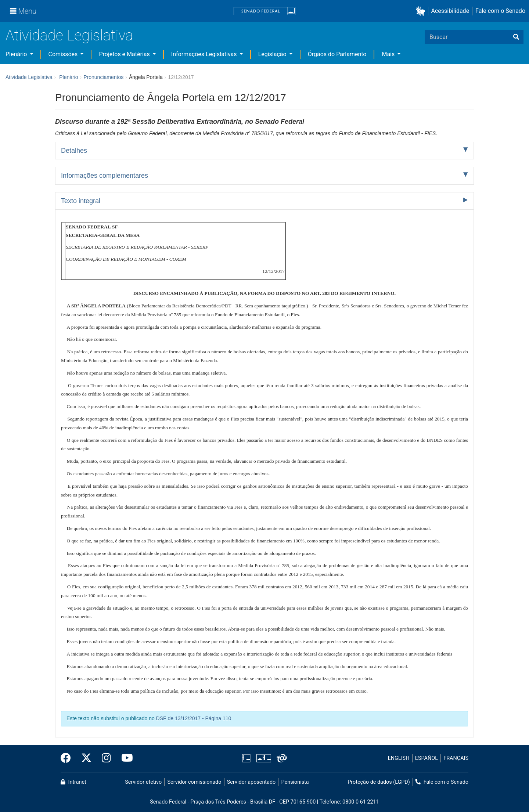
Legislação (273, 54)
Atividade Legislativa (69, 35)
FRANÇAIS (456, 758)
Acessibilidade (450, 11)
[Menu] (23, 11)
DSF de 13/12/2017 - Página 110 (194, 718)
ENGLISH (399, 758)
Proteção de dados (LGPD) (379, 782)
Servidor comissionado (195, 782)
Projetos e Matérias (125, 54)
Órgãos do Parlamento (337, 54)
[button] (422, 11)
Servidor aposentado (251, 782)
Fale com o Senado (500, 11)
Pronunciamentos (103, 77)
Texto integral (81, 201)
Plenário (17, 54)
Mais (389, 54)
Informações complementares (105, 176)
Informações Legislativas (205, 54)
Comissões (64, 54)
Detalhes (74, 151)
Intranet (73, 782)
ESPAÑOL (427, 758)
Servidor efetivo (143, 782)
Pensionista (295, 782)
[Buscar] (516, 37)
